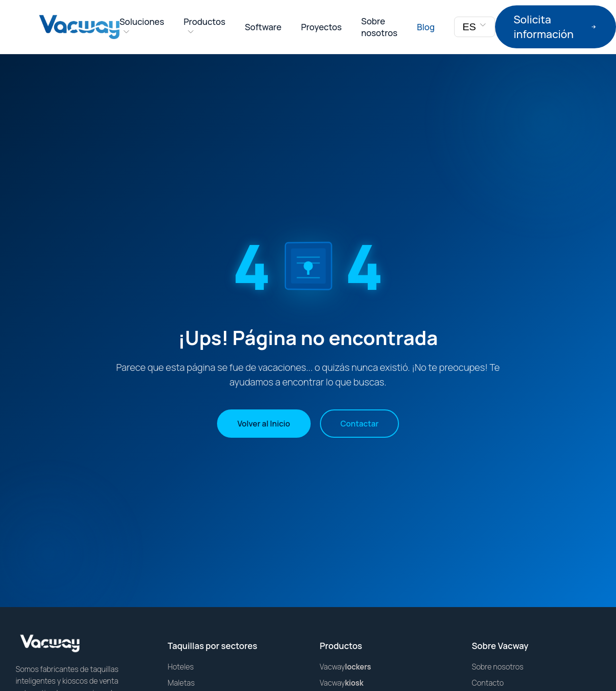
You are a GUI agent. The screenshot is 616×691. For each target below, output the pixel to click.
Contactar (359, 424)
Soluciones (142, 21)
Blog (426, 27)
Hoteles (181, 667)
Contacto (488, 683)
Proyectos (321, 27)
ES (475, 27)
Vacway (346, 667)
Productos (205, 21)
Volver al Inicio (264, 424)
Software (263, 27)
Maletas (181, 683)
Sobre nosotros (379, 27)
